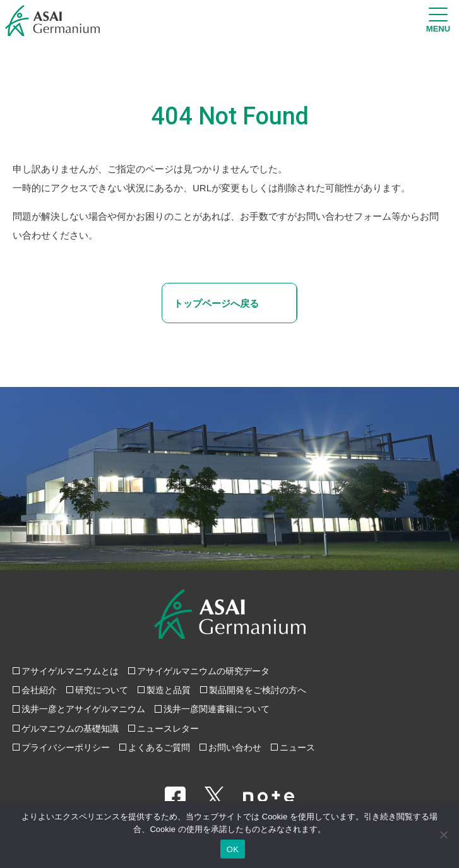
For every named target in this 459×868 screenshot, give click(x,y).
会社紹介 (39, 690)
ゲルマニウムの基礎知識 (70, 728)
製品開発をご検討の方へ (258, 690)
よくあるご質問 (159, 747)
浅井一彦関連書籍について (217, 709)
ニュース (297, 747)
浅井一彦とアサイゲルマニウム (83, 709)
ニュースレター (168, 728)
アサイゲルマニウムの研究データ (203, 671)
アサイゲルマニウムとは (70, 671)
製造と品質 (169, 690)
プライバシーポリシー (66, 747)
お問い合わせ (235, 747)
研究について (102, 690)
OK (233, 849)
